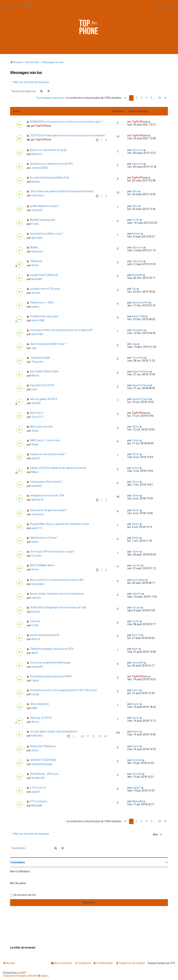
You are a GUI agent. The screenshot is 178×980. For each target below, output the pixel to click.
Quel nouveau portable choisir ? (48, 344)
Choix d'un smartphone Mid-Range (50, 663)
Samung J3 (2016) (41, 718)
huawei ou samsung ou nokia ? (48, 454)
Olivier (35, 265)
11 (88, 736)
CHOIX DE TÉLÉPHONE (43, 760)
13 (99, 736)
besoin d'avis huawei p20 (45, 635)
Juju (34, 348)
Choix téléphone (39, 704)
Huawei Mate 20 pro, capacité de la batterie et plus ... (61, 524)
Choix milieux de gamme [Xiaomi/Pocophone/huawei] (62, 191)
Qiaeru (45, 976)
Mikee (35, 472)
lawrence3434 (140, 303)
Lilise (34, 389)
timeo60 (137, 760)
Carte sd (35, 621)
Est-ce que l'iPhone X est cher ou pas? (52, 552)
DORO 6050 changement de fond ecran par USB (58, 607)
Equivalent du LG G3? (42, 385)
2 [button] (136, 98)
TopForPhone (43, 126)
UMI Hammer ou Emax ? (44, 538)
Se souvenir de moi (25, 895)
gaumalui (37, 238)
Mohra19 (37, 154)
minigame (138, 330)
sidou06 (36, 403)
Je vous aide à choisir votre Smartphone (54, 732)
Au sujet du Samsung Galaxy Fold (49, 178)
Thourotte (37, 362)
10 (82, 736)
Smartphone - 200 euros (44, 774)
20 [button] (160, 98)
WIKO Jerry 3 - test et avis (45, 440)
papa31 (36, 458)
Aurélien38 (38, 778)
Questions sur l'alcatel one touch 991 (51, 164)
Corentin (36, 556)
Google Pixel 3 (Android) (44, 275)
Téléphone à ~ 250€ (42, 303)
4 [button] (146, 98)
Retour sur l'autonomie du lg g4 (48, 150)
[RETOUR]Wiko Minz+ (42, 565)
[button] (125, 98)
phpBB (21, 973)
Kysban (36, 182)
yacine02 (37, 486)
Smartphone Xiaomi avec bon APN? (51, 676)
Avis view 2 (36, 413)
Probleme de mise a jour (44, 316)
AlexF (35, 653)
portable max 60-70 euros (45, 289)
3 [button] (141, 98)
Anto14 (36, 639)
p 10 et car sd (38, 788)
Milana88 (37, 805)
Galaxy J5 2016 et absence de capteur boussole (58, 468)
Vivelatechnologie (42, 764)
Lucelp (35, 694)
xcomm (136, 565)
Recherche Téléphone (43, 746)
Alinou (35, 722)
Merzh (35, 376)
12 (94, 736)
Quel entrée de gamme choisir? (48, 510)
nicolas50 (37, 210)
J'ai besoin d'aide (40, 358)
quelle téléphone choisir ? (45, 206)
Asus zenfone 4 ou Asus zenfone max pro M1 (57, 580)
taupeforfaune (141, 371)
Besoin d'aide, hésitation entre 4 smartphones (57, 594)
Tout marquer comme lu (50, 98)
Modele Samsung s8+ (43, 220)
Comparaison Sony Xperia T (46, 482)
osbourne (137, 150)
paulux (35, 307)
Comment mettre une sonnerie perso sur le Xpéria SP (61, 330)
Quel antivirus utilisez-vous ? (47, 234)
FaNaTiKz (37, 736)
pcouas (36, 612)
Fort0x (35, 224)
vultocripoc (38, 195)
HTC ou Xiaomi (39, 801)
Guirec (136, 690)
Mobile (34, 247)
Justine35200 (40, 168)
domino (36, 293)
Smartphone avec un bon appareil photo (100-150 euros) (63, 690)
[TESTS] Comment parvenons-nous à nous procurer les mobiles (67, 135)
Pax (134, 289)
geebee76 (37, 500)
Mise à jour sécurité (41, 427)
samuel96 (37, 667)
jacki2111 (37, 528)
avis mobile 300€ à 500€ (44, 371)
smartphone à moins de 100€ (47, 495)
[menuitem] (29, 6)
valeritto (36, 598)
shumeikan (38, 584)
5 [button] (151, 98)
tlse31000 (37, 334)
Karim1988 (38, 320)
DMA (34, 708)
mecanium (38, 514)
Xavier (35, 569)
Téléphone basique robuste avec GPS (52, 649)
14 (105, 736)
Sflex (135, 191)
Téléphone (36, 261)
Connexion (17, 862)
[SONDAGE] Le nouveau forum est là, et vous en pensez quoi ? (66, 122)
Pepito (35, 680)
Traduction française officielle (20, 976)
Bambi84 (37, 279)
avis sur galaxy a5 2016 (44, 399)
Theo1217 (37, 417)
